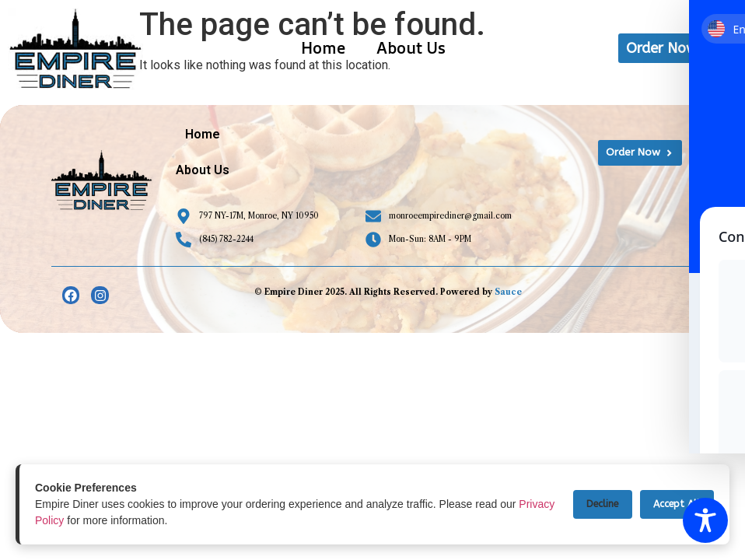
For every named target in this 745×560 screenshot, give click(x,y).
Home (323, 48)
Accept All (673, 504)
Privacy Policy (69, 520)
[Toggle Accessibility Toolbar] (705, 520)
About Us (411, 48)
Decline (592, 504)
